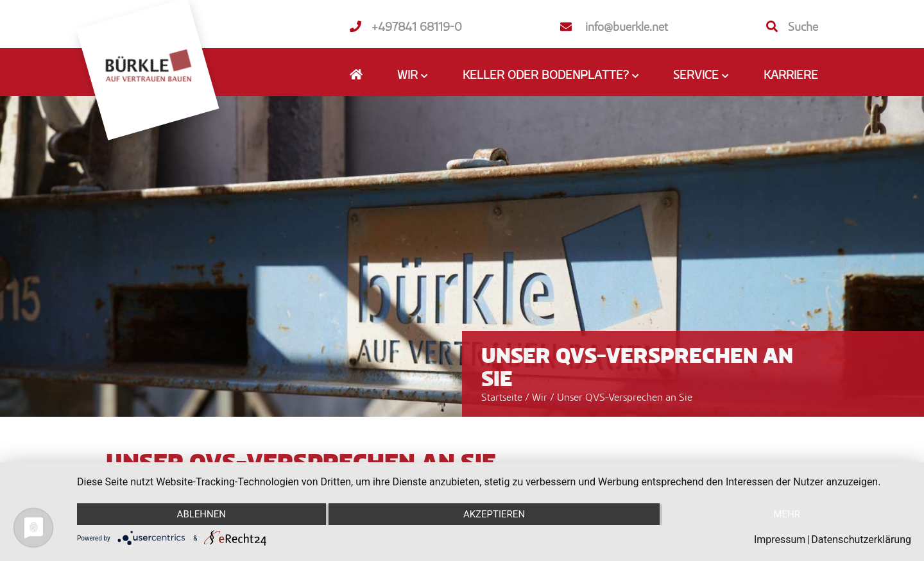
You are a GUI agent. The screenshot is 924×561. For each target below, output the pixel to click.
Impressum (780, 540)
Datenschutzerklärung (861, 540)
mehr (787, 514)
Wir (541, 397)
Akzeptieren (494, 514)
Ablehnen (201, 514)
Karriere (791, 74)
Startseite (502, 397)
